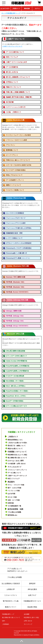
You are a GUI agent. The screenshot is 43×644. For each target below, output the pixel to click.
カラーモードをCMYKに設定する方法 (19, 165)
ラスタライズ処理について (15, 190)
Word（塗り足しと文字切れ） (16, 386)
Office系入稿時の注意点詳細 (16, 351)
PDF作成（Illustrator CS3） (16, 287)
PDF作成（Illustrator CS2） (16, 282)
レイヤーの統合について (14, 238)
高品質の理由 (32, 607)
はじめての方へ (5, 9)
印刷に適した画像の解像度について (18, 92)
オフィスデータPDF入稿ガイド (16, 356)
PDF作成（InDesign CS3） (15, 321)
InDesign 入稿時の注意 (14, 311)
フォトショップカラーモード (16, 218)
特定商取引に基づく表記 (31, 618)
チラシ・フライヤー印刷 (16, 485)
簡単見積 (27, 9)
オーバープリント (12, 155)
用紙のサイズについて (14, 87)
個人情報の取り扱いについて (17, 458)
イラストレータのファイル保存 (17, 140)
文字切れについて (12, 82)
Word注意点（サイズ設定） (15, 381)
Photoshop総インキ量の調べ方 (17, 253)
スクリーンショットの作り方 (16, 107)
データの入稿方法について (15, 52)
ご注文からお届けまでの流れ (17, 443)
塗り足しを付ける (12, 72)
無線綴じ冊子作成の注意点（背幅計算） (19, 97)
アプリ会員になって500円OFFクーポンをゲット (17, 570)
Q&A (3, 621)
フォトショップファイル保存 (16, 223)
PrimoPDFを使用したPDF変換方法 (18, 366)
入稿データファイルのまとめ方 (17, 62)
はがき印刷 (11, 494)
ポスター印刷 (12, 497)
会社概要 (27, 614)
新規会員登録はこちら (15, 440)
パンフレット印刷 (14, 491)
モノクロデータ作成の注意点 (16, 170)
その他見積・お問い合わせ (17, 464)
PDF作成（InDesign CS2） (15, 316)
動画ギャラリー (11, 607)
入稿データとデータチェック (17, 476)
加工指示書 (10, 102)
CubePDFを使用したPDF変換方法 (17, 371)
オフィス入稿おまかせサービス (17, 406)
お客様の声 (11, 589)
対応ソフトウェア (12, 57)
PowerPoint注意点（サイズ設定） (17, 391)
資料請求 (32, 584)
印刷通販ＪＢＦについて (17, 452)
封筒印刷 (11, 503)
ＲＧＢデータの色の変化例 (15, 376)
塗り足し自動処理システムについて (18, 77)
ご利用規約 (6, 624)
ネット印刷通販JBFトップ (11, 13)
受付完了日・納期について (17, 446)
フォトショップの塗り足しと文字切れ (19, 228)
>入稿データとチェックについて (12, 46)
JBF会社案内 (32, 589)
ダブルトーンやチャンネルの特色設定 (19, 243)
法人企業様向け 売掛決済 (11, 584)
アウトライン (11, 145)
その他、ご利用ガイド (14, 112)
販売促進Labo (12, 515)
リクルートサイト (11, 595)
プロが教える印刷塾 (14, 512)
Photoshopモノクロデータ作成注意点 (19, 248)
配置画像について (12, 150)
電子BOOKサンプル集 (11, 601)
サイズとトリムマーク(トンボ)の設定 (18, 135)
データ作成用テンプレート (15, 180)
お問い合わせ (28, 621)
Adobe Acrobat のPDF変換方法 (17, 361)
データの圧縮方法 (12, 67)
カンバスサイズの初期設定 (15, 213)
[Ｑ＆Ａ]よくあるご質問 (16, 461)
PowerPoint (16, 396)
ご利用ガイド (16, 9)
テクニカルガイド (15, 467)
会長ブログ (32, 595)
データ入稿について (14, 473)
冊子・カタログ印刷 (14, 488)
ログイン (38, 9)
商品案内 (11, 482)
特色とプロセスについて (14, 175)
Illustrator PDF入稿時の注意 (16, 277)
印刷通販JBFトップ (8, 614)
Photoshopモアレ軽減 (18, 258)
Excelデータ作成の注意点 (15, 401)
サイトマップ (28, 624)
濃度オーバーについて (14, 185)
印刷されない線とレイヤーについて (18, 160)
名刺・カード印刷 (14, 500)
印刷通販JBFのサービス (32, 601)
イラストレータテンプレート (17, 470)
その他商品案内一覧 (14, 506)
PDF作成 (18, 292)
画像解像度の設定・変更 (14, 233)
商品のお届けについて (15, 449)
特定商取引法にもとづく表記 (17, 455)
